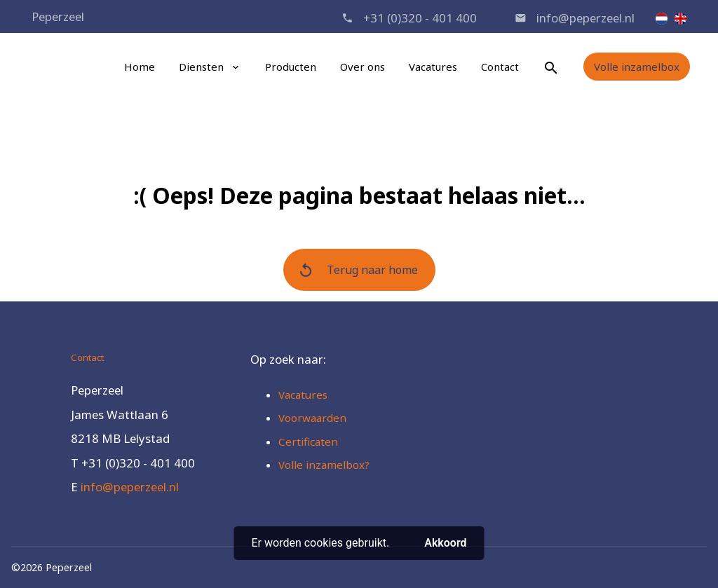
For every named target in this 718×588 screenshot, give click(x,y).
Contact (500, 67)
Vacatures (433, 67)
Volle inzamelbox (637, 67)
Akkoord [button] (445, 543)
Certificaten (308, 442)
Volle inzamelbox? (324, 465)
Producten (291, 67)
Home (140, 67)
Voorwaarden (312, 418)
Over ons (363, 67)
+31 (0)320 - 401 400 (420, 18)
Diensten (201, 67)
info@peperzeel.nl (585, 18)
